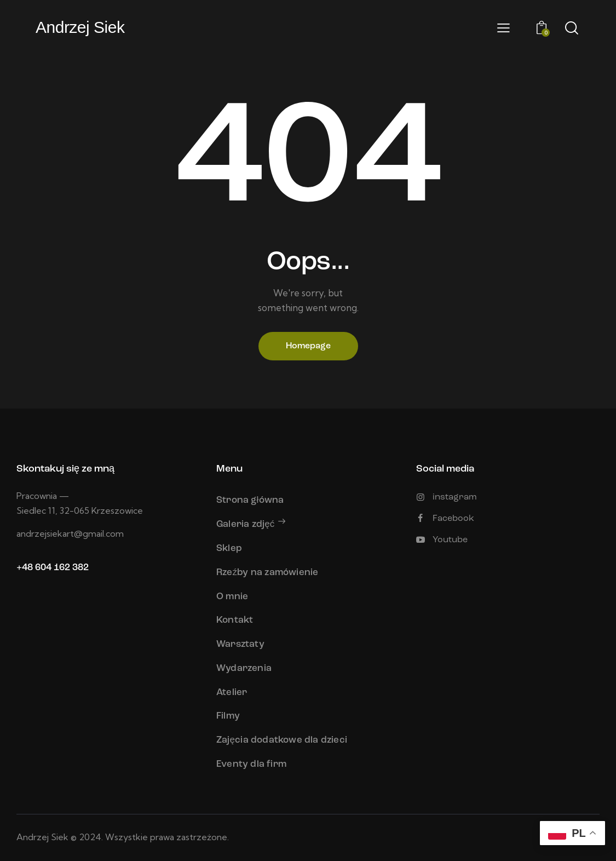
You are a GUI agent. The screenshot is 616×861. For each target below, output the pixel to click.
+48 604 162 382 (53, 568)
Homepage (308, 346)
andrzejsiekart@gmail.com (70, 533)
